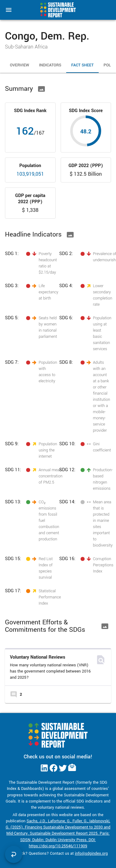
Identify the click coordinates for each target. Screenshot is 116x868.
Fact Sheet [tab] (82, 65)
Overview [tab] (19, 65)
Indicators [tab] (50, 65)
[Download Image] (41, 89)
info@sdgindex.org (91, 853)
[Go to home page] (58, 10)
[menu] (9, 10)
